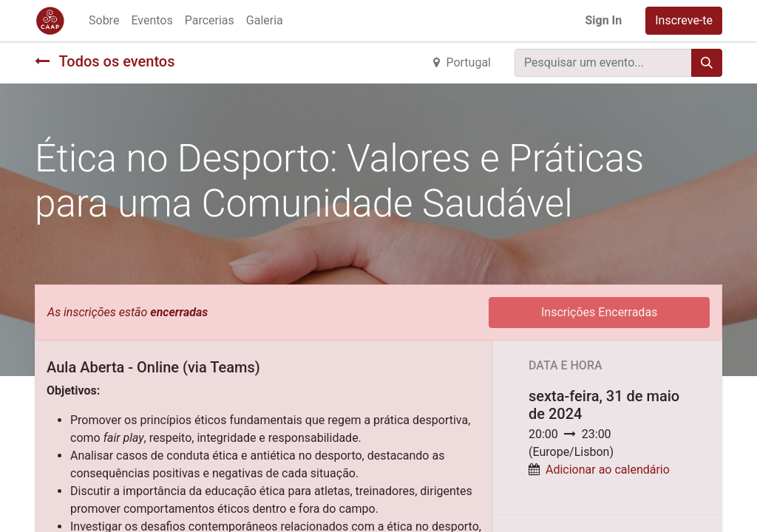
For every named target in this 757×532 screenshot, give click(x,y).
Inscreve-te (684, 20)
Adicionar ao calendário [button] (608, 470)
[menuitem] (104, 21)
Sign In (603, 20)
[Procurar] (707, 63)
